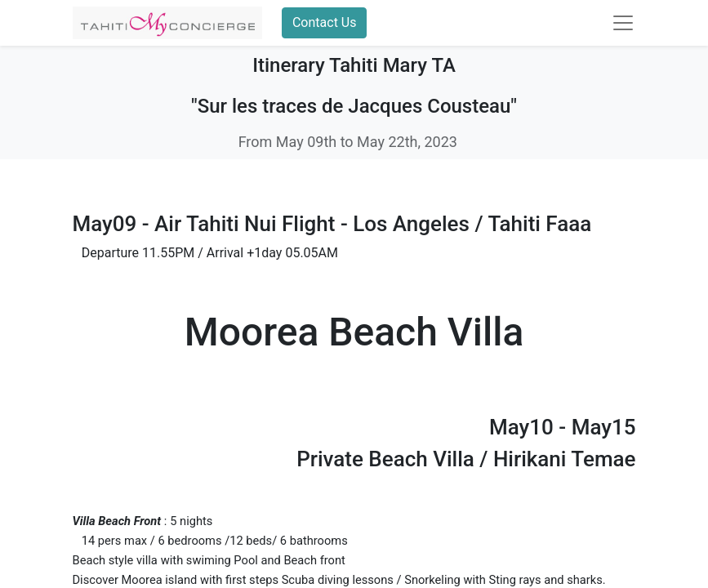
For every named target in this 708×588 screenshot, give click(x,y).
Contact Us (325, 22)
